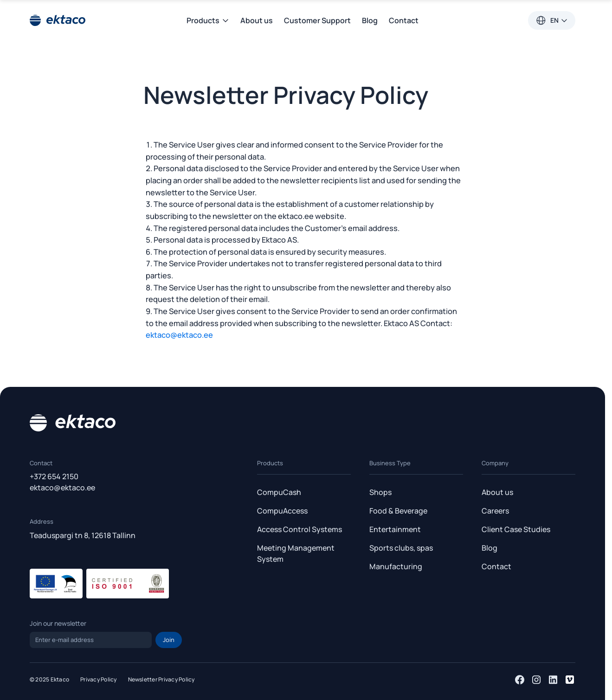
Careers (495, 511)
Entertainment (395, 529)
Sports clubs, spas (401, 548)
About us (257, 20)
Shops (380, 492)
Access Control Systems (300, 529)
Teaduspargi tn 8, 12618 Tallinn (83, 535)
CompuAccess (282, 511)
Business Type (390, 463)
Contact (404, 20)
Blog (370, 20)
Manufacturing (396, 566)
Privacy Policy (98, 679)
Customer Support (317, 20)
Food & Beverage (398, 511)
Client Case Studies (516, 529)
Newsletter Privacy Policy (161, 679)
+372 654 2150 (54, 476)
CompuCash (279, 492)
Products (208, 20)
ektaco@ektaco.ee (179, 335)
